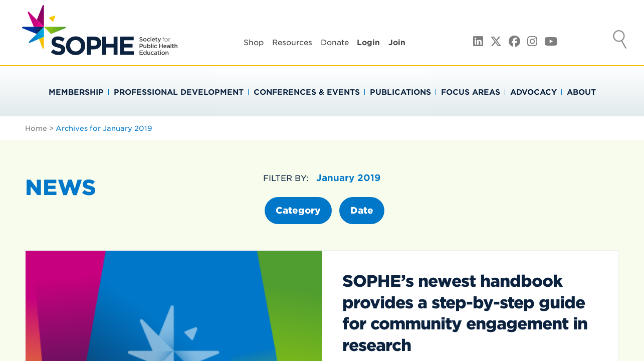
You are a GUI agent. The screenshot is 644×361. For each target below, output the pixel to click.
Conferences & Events (307, 92)
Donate (335, 43)
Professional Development (179, 92)
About (581, 92)
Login (368, 43)
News (61, 188)
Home (36, 128)
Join (397, 43)
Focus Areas (471, 92)
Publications (400, 92)
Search (620, 41)
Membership (76, 92)
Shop (254, 43)
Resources (292, 43)
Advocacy (533, 92)
